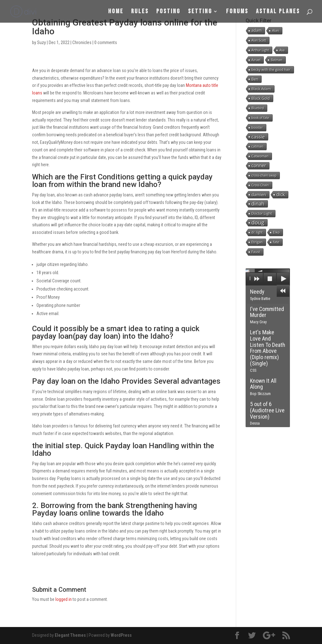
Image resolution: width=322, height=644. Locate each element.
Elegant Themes (70, 635)
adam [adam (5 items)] (257, 30)
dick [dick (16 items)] (281, 194)
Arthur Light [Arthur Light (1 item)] (260, 50)
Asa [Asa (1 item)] (282, 50)
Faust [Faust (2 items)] (256, 252)
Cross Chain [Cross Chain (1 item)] (260, 185)
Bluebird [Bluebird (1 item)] (258, 108)
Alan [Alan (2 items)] (275, 30)
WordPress (121, 635)
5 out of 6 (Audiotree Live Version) (267, 413)
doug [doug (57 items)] (258, 223)
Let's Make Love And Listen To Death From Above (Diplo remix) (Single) (268, 351)
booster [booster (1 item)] (257, 127)
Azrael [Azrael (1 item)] (256, 60)
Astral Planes (278, 12)
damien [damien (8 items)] (259, 195)
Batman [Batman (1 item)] (277, 60)
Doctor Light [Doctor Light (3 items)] (262, 213)
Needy (260, 295)
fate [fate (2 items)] (276, 242)
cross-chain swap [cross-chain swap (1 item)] (264, 175)
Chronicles (82, 42)
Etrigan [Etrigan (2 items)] (257, 242)
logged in (64, 599)
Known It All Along (263, 387)
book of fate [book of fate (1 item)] (260, 118)
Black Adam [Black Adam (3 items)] (261, 89)
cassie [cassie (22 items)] (258, 137)
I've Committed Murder (267, 315)
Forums (237, 12)
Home (116, 12)
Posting (168, 12)
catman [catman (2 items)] (258, 146)
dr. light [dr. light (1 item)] (257, 232)
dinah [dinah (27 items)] (258, 204)
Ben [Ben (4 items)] (255, 79)
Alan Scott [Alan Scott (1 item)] (259, 40)
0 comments (106, 42)
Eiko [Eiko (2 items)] (276, 232)
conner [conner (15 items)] (259, 165)
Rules (140, 12)
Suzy (42, 42)
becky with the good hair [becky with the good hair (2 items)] (271, 69)
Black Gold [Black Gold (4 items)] (261, 98)
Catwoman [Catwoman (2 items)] (260, 156)
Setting (200, 12)
